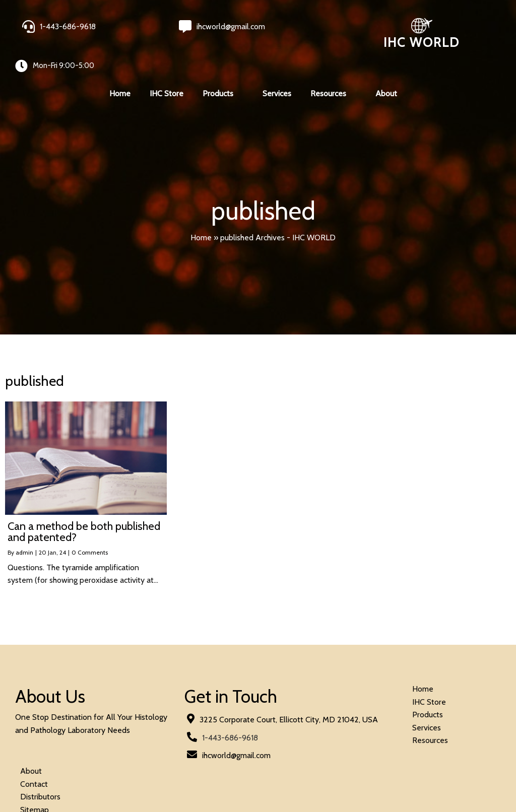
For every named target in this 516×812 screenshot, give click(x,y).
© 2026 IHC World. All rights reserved (81, 777)
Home (201, 218)
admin (24, 534)
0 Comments (90, 534)
